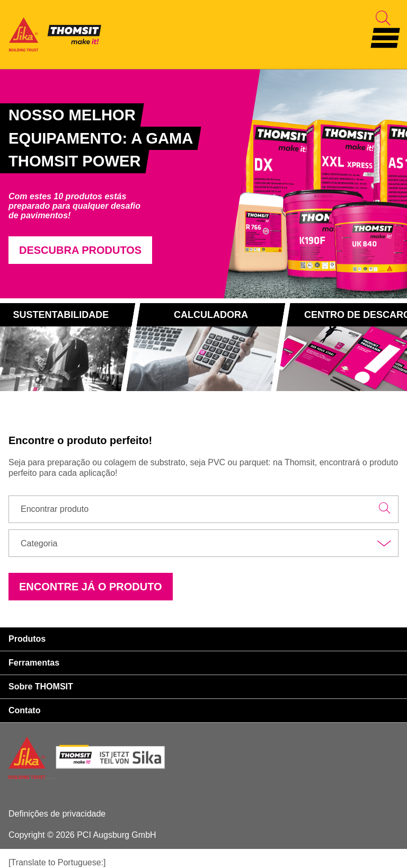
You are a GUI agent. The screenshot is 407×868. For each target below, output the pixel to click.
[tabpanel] (118, 184)
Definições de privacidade (57, 814)
